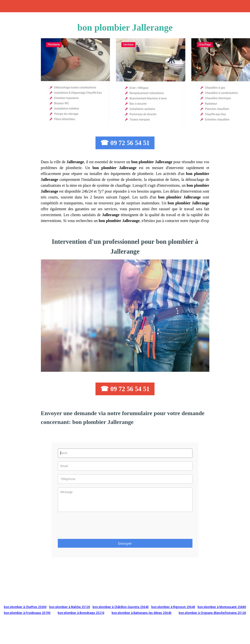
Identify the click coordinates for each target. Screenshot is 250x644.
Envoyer (125, 543)
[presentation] (95, 527)
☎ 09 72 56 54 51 (125, 143)
